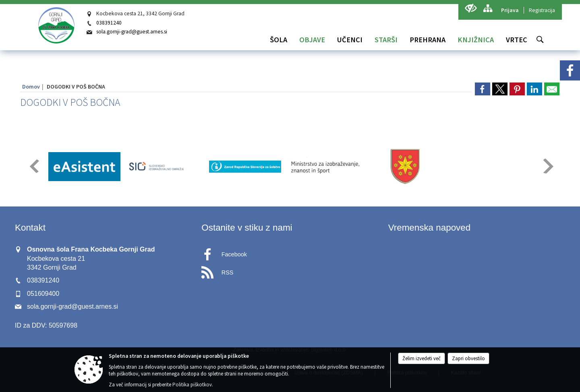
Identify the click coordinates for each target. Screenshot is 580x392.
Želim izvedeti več (422, 358)
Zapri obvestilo (468, 358)
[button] (34, 166)
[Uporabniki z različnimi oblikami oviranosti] (471, 8)
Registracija (542, 10)
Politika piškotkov (192, 385)
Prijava (510, 10)
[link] (483, 89)
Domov (31, 87)
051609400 (43, 294)
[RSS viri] (290, 270)
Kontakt (30, 228)
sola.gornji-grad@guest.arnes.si (132, 32)
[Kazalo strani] (488, 8)
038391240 (109, 23)
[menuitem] (279, 40)
